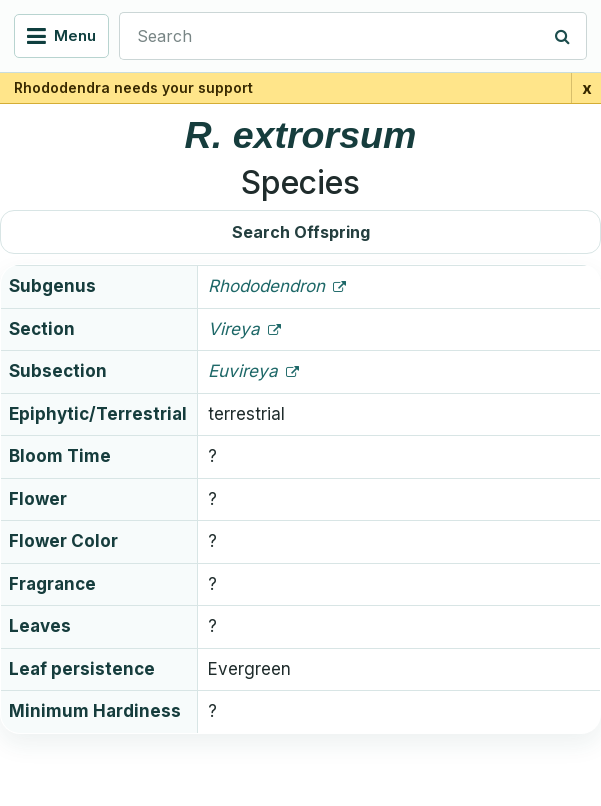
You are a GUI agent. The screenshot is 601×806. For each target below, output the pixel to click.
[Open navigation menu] (61, 36)
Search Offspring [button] (301, 232)
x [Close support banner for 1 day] (587, 88)
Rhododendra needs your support (133, 87)
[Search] (563, 36)
